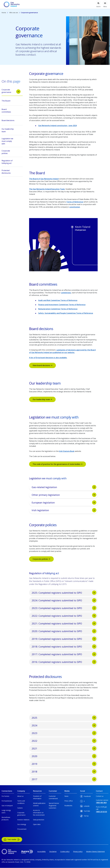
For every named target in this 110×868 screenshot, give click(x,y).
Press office (69, 801)
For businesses (7, 801)
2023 (64, 733)
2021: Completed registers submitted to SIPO (64, 623)
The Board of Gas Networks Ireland (44, 179)
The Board (11, 101)
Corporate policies (41, 559)
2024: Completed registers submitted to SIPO (64, 600)
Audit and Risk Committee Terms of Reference (58, 300)
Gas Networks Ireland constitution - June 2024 (57, 126)
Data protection (39, 820)
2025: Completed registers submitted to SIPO (64, 593)
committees (66, 293)
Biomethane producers (6, 818)
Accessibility (42, 851)
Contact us (100, 796)
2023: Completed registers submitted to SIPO (64, 608)
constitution (75, 207)
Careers (20, 808)
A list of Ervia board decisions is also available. (48, 358)
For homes (5, 796)
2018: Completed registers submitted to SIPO (64, 647)
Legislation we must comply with (11, 141)
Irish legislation (64, 510)
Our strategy (22, 824)
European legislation (64, 502)
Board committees (11, 111)
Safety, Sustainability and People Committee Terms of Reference (66, 313)
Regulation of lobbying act (11, 162)
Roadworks (68, 806)
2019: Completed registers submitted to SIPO (64, 639)
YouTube (85, 811)
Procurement (22, 829)
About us (20, 796)
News (66, 796)
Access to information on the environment (39, 813)
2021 (64, 748)
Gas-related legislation (64, 487)
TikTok (84, 816)
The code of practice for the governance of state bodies (58, 464)
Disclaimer (53, 851)
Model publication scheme (39, 804)
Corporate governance (11, 91)
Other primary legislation (64, 495)
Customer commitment (53, 797)
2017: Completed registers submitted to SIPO (64, 654)
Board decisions (11, 121)
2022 (64, 741)
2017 (64, 779)
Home (4, 13)
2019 (64, 764)
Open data (37, 824)
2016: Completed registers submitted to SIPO (64, 662)
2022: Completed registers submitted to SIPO (64, 616)
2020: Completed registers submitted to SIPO (64, 631)
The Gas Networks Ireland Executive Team (47, 189)
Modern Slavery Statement (95, 851)
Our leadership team (42, 399)
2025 (64, 718)
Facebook (85, 797)
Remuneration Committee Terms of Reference (58, 309)
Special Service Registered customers (54, 806)
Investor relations (23, 820)
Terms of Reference (75, 202)
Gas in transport (7, 806)
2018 (64, 772)
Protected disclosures (11, 172)
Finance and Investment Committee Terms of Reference (62, 305)
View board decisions (42, 365)
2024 (64, 725)
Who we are (14, 13)
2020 (64, 756)
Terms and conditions (21, 802)
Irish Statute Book (67, 451)
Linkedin (85, 807)
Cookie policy (65, 851)
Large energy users (6, 811)
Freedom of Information (37, 797)
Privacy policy (78, 851)
